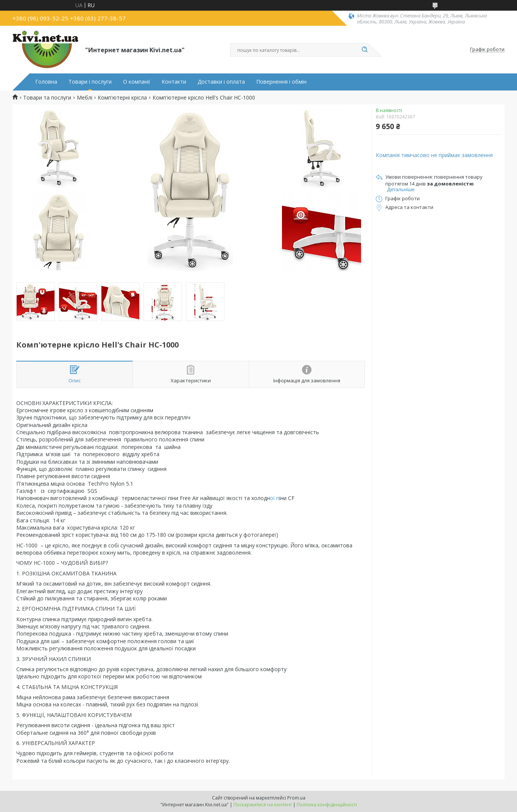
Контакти (174, 82)
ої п (275, 498)
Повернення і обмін (281, 82)
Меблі (85, 98)
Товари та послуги (47, 98)
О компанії (137, 82)
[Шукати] (364, 50)
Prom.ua (296, 798)
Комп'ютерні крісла (122, 98)
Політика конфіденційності (327, 805)
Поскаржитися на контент (263, 805)
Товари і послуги (90, 82)
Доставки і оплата (221, 82)
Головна (46, 82)
